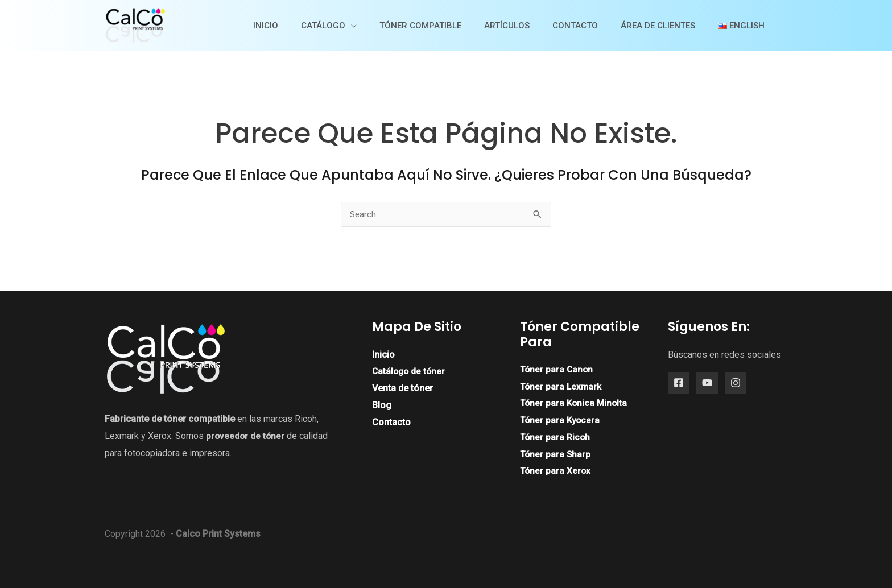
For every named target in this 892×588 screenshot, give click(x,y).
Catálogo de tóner (410, 372)
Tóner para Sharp (556, 454)
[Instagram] (736, 383)
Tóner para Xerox (556, 471)
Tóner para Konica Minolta (575, 403)
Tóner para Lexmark (562, 386)
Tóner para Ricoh (556, 437)
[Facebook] (679, 383)
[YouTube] (707, 383)
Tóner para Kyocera (561, 420)
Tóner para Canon (557, 369)
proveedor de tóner (246, 436)
